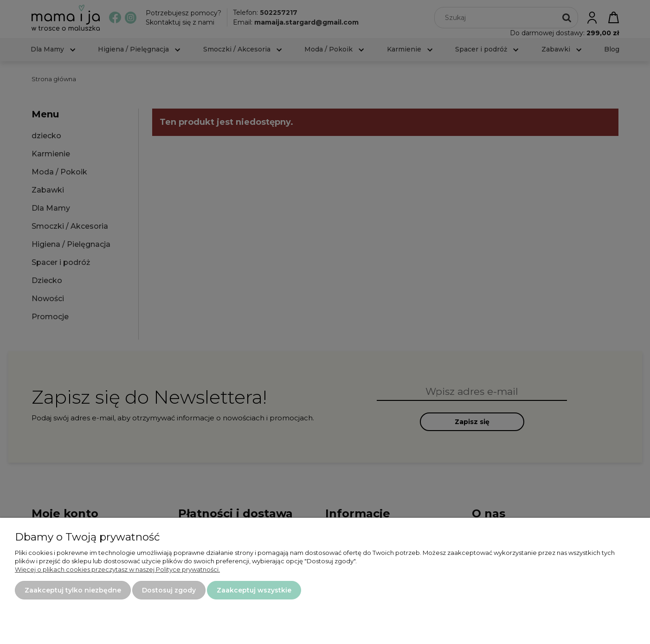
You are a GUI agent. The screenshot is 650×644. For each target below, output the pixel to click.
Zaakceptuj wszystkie (254, 590)
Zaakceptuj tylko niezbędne (73, 590)
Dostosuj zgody (169, 590)
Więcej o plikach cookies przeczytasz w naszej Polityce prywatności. (117, 569)
